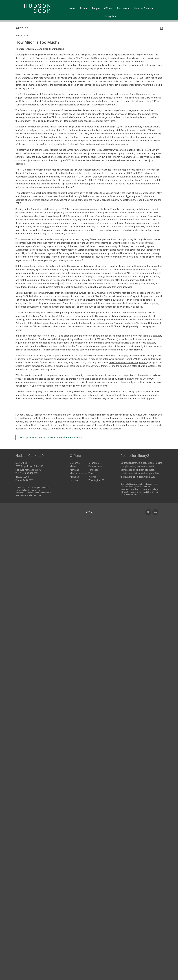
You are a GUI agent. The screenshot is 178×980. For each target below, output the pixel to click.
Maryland (74, 469)
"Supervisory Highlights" (104, 105)
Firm (83, 8)
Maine (73, 466)
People (96, 8)
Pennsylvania (95, 466)
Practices (123, 8)
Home (72, 8)
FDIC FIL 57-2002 (95, 180)
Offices (108, 8)
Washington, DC (97, 480)
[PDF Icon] (162, 28)
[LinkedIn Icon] (155, 613)
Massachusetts (78, 473)
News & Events (144, 8)
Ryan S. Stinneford (53, 49)
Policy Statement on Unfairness (36, 134)
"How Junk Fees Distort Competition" (128, 363)
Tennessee (94, 469)
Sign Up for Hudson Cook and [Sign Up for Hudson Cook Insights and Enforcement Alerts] (51, 438)
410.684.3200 (22, 475)
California (75, 462)
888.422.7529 (32, 472)
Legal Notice (35, 489)
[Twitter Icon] (148, 613)
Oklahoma (94, 462)
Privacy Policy (21, 489)
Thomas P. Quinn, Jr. (27, 49)
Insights (111, 16)
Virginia (92, 476)
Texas (91, 473)
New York (75, 480)
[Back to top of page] (89, 613)
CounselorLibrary (129, 461)
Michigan (74, 476)
